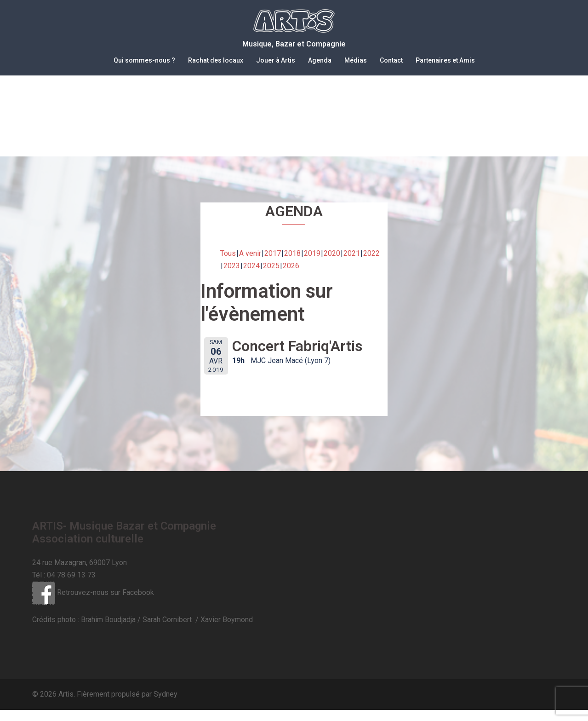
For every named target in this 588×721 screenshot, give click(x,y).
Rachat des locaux (216, 60)
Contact (391, 60)
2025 (271, 277)
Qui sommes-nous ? (144, 60)
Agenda (320, 60)
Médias (356, 60)
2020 (332, 264)
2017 (273, 264)
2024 (251, 277)
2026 (291, 277)
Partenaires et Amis (445, 60)
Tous (228, 264)
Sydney (166, 705)
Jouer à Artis (276, 60)
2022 (371, 264)
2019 (312, 264)
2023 (232, 277)
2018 (292, 264)
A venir (250, 264)
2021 (352, 264)
